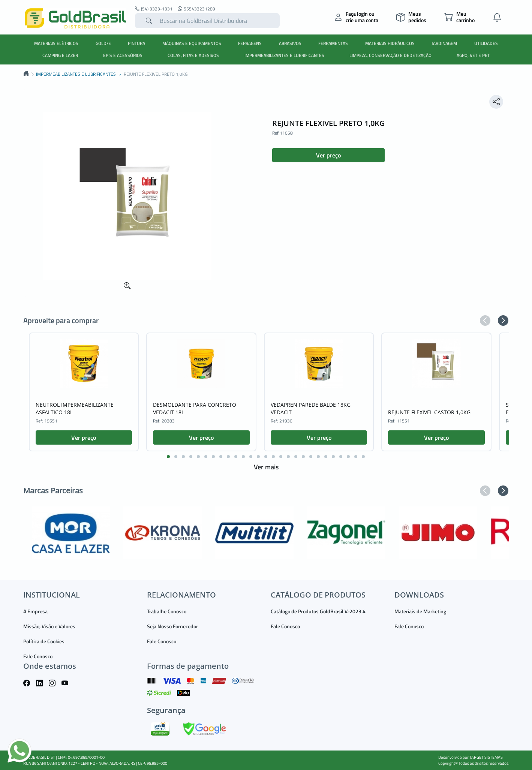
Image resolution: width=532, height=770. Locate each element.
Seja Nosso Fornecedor (172, 626)
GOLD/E (103, 43)
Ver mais (266, 467)
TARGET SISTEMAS (486, 757)
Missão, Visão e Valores (49, 626)
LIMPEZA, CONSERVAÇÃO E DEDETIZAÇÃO (390, 55)
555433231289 (196, 9)
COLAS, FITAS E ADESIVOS (193, 55)
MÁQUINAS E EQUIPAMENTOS (192, 43)
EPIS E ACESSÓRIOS (123, 55)
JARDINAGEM (444, 43)
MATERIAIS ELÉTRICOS (56, 43)
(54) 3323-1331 (154, 9)
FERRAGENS (250, 43)
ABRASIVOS (290, 43)
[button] (485, 321)
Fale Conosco (38, 656)
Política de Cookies (44, 641)
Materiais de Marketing (420, 611)
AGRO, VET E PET (473, 55)
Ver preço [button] (328, 155)
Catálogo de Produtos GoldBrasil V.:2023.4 (318, 611)
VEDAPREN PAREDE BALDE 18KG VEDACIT (311, 408)
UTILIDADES (486, 43)
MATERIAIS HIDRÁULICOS (390, 43)
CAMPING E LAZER (60, 55)
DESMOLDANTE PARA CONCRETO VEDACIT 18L (195, 408)
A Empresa (35, 611)
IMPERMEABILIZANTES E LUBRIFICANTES (284, 55)
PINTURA (136, 43)
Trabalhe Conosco (167, 611)
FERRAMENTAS (333, 43)
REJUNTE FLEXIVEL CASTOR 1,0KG (429, 412)
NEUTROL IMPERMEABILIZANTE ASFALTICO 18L (75, 408)
